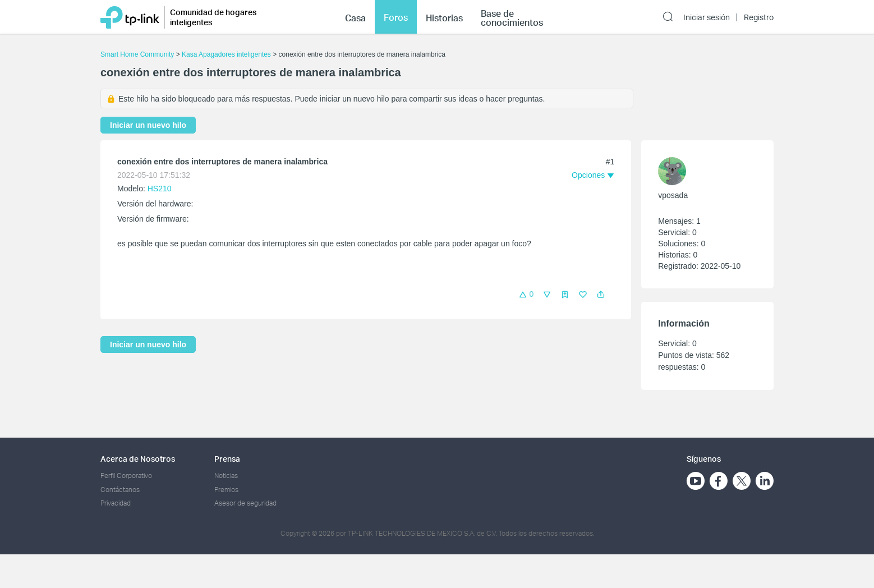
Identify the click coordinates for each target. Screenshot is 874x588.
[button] (601, 295)
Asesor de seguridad (245, 503)
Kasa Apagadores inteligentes (226, 54)
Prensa (227, 459)
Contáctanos (120, 490)
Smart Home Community (137, 54)
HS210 (160, 189)
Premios (226, 490)
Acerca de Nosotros (138, 459)
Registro (759, 17)
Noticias (226, 476)
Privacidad (116, 503)
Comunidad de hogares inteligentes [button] (213, 17)
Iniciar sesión (707, 17)
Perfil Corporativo (126, 476)
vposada (673, 195)
